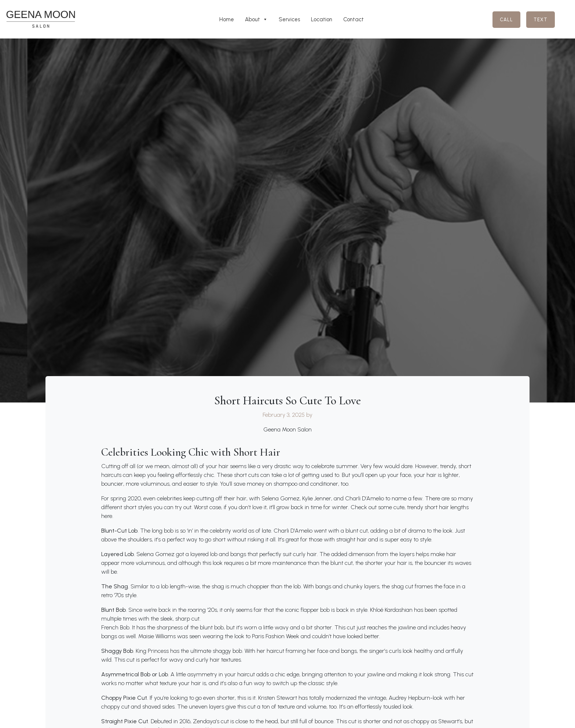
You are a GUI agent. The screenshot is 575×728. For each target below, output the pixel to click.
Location (322, 19)
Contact (354, 19)
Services (289, 19)
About (256, 19)
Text (541, 20)
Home (227, 19)
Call (506, 20)
